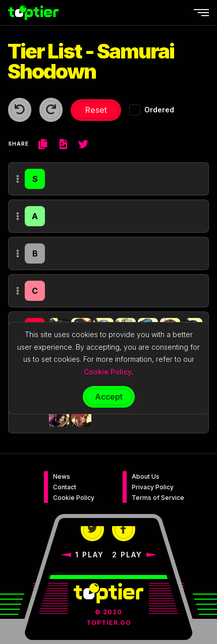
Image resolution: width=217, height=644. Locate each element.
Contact (65, 487)
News (62, 476)
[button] (59, 417)
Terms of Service (158, 498)
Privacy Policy (153, 487)
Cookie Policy (74, 498)
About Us (146, 476)
